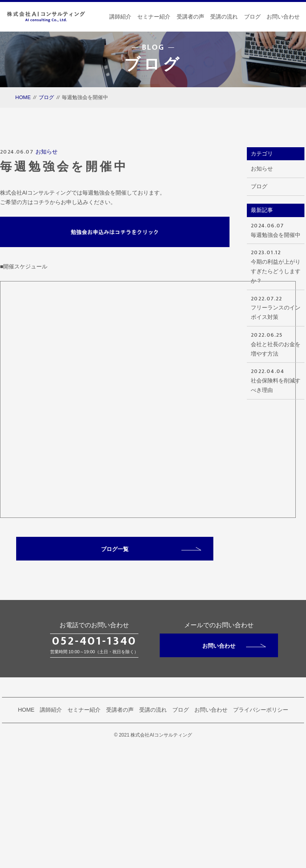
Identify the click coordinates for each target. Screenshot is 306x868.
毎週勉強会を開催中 (276, 230)
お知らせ (47, 152)
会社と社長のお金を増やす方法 (276, 344)
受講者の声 (190, 17)
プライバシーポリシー (261, 710)
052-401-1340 (94, 641)
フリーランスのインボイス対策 (276, 307)
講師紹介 (120, 17)
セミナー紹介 (154, 17)
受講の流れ (224, 17)
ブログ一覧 (151, 549)
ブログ (252, 17)
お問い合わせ (283, 17)
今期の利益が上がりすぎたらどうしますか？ (276, 266)
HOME (23, 97)
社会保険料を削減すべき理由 (276, 380)
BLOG (153, 47)
